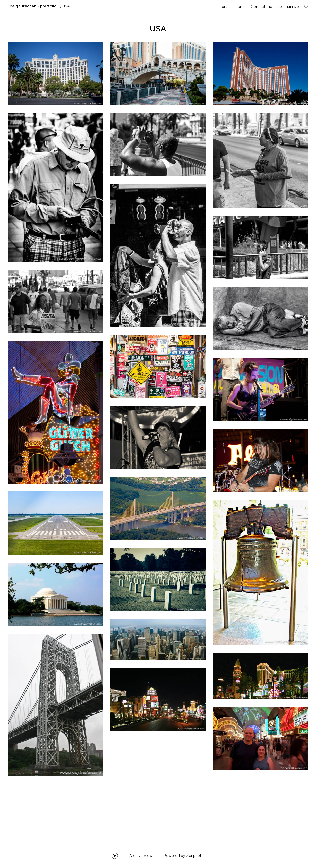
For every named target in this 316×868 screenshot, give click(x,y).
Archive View (141, 856)
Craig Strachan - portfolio (32, 6)
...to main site (289, 7)
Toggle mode (115, 856)
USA (66, 6)
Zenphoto (195, 856)
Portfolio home (233, 7)
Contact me (262, 7)
